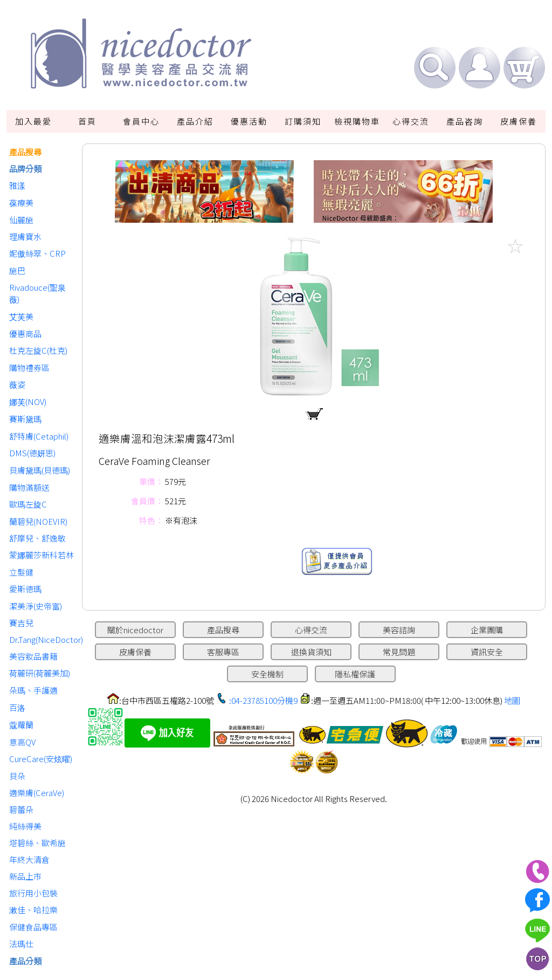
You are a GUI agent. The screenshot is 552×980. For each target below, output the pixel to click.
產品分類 (25, 961)
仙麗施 (21, 220)
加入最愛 (33, 121)
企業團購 (487, 630)
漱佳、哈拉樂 (33, 910)
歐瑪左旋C (28, 504)
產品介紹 (195, 121)
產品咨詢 (465, 121)
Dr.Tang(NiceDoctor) (43, 639)
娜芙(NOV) (28, 402)
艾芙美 (21, 316)
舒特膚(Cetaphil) (39, 436)
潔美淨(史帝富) (36, 606)
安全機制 (267, 674)
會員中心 (141, 121)
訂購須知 (303, 121)
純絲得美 (25, 826)
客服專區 (223, 652)
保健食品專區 (33, 927)
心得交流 (411, 121)
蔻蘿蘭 (21, 725)
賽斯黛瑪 (25, 419)
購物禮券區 (29, 368)
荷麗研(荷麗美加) (40, 673)
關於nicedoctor (135, 630)
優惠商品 (25, 334)
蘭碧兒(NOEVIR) (38, 521)
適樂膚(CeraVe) (37, 793)
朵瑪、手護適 (33, 690)
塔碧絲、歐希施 (37, 843)
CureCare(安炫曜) (41, 759)
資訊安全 (487, 652)
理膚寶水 (25, 237)
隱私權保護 (355, 674)
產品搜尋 (25, 152)
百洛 (17, 707)
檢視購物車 (357, 121)
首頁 (87, 121)
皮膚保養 (519, 121)
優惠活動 (249, 121)
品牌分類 (25, 169)
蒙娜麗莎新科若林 (42, 555)
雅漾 (17, 185)
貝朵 (17, 776)
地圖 (512, 700)
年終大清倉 (29, 859)
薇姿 (17, 384)
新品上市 (25, 876)
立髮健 (21, 572)
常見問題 (399, 652)
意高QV (22, 742)
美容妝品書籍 (33, 656)
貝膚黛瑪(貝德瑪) (40, 470)
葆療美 (21, 203)
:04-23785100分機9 (263, 700)
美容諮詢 (399, 630)
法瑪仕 (21, 944)
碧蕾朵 (21, 809)
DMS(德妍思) (32, 453)
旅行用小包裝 (33, 893)
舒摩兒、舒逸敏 (37, 538)
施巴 (17, 270)
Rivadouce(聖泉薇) (37, 293)
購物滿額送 (29, 487)
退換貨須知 (311, 652)
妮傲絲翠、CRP (37, 253)
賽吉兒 (21, 623)
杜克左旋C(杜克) (38, 350)
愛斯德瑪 (25, 589)
